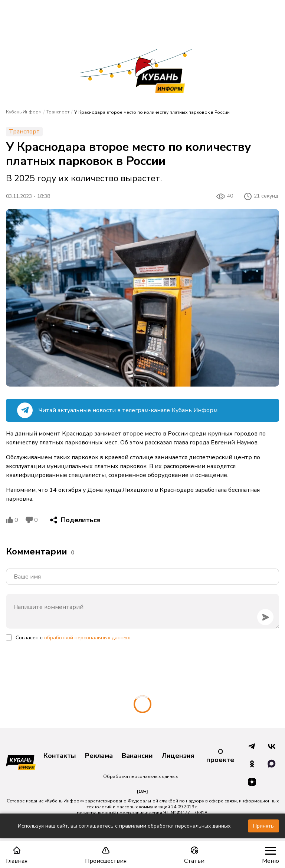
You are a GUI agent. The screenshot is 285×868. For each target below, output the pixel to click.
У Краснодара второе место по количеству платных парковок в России (152, 112)
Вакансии (137, 756)
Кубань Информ (24, 112)
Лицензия (178, 756)
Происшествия (106, 855)
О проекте (220, 756)
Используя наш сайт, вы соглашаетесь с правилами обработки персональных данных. (125, 826)
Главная (17, 855)
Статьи (194, 855)
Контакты (60, 756)
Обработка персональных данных (140, 776)
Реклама (99, 756)
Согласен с (73, 638)
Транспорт (58, 112)
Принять (263, 826)
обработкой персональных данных (87, 638)
